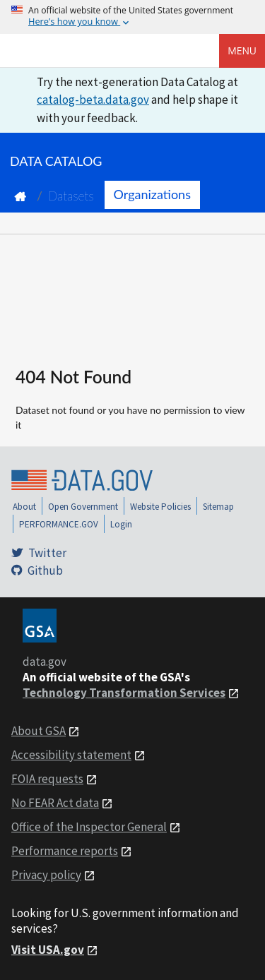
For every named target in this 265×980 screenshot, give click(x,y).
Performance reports (65, 851)
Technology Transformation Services (124, 693)
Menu (242, 50)
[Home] (82, 51)
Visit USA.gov (48, 950)
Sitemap (218, 507)
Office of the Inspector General (89, 827)
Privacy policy (46, 875)
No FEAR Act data (55, 803)
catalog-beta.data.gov (93, 100)
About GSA (39, 731)
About (24, 507)
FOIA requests (47, 779)
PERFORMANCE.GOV (59, 524)
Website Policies (160, 507)
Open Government (83, 507)
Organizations (152, 194)
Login (121, 524)
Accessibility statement (71, 755)
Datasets (71, 196)
